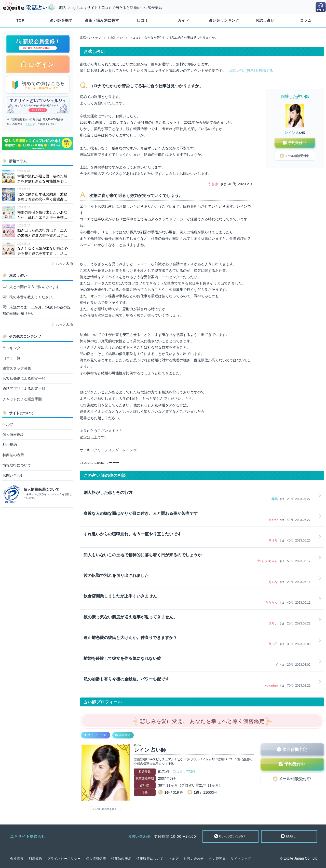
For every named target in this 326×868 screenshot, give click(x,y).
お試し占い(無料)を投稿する (250, 70)
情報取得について (17, 465)
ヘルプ (8, 424)
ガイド (184, 20)
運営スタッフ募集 (17, 368)
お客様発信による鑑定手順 (24, 378)
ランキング (11, 348)
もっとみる (64, 263)
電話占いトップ (90, 38)
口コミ (143, 20)
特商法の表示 (13, 455)
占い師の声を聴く (107, 809)
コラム (306, 20)
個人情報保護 (13, 434)
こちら (29, 124)
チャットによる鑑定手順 (22, 399)
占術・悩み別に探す (102, 20)
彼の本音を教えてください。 (32, 297)
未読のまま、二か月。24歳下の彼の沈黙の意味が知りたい (37, 310)
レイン (290, 133)
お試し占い (265, 20)
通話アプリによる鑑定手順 (24, 389)
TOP (20, 20)
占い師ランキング (224, 20)
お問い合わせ (13, 475)
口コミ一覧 (11, 358)
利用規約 (10, 445)
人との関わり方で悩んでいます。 (36, 287)
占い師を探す (61, 20)
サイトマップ (241, 859)
